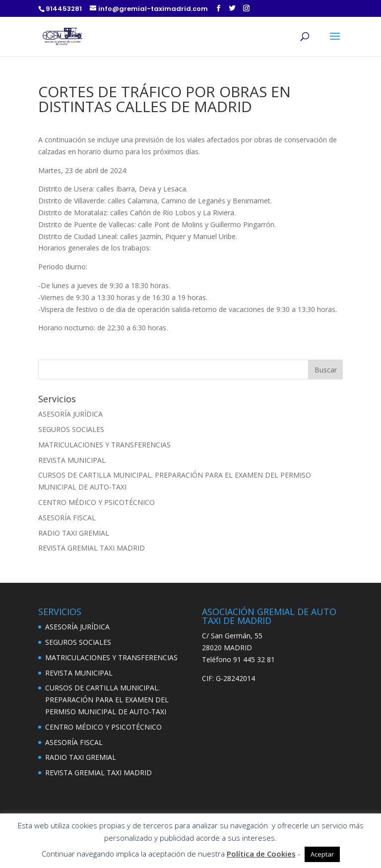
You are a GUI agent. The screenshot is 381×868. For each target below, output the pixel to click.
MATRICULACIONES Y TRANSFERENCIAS (104, 445)
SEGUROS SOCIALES (71, 429)
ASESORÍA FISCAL (67, 518)
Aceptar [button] (322, 854)
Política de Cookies (261, 854)
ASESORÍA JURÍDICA (70, 414)
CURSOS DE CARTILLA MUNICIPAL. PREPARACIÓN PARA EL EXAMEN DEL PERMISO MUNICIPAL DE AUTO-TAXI (107, 700)
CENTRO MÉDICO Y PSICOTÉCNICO (96, 502)
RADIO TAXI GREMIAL (74, 533)
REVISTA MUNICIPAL (72, 460)
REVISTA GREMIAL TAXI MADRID (92, 548)
